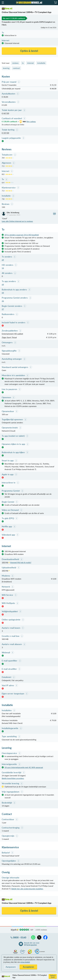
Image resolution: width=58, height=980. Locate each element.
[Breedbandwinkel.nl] (29, 3)
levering (6, 68)
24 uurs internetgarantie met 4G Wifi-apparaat (24, 767)
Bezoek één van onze (32, 944)
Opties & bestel (53, 976)
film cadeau (27, 121)
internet (30, 63)
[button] (3, 3)
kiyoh (15, 930)
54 (3, 268)
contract (16, 68)
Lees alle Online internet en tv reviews (17, 221)
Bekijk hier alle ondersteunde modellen (27, 889)
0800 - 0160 (20, 937)
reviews (15, 63)
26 (3, 301)
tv (23, 63)
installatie (41, 63)
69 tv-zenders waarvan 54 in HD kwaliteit (22, 235)
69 (3, 260)
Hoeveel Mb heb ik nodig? (21, 562)
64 (3, 293)
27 (3, 309)
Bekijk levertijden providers (13, 778)
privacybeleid (25, 962)
